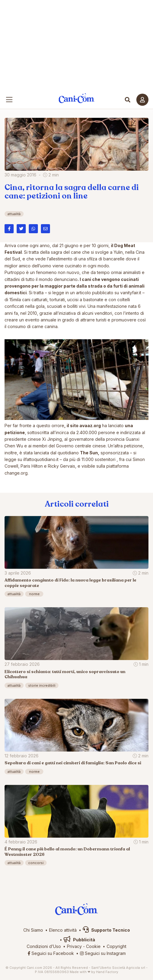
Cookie (93, 946)
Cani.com (76, 98)
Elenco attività (63, 930)
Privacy (74, 946)
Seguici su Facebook (51, 953)
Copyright (116, 946)
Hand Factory (107, 972)
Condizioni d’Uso (44, 946)
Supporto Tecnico (106, 930)
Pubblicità (79, 940)
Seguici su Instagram (103, 953)
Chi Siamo (33, 930)
